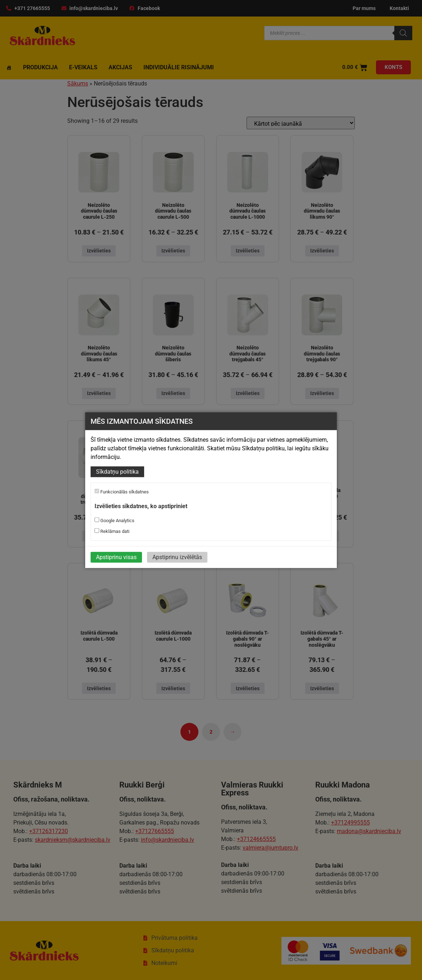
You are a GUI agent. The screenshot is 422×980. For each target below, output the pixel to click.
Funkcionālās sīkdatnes (122, 492)
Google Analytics (114, 520)
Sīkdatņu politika (117, 472)
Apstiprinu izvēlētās (177, 557)
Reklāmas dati (112, 531)
